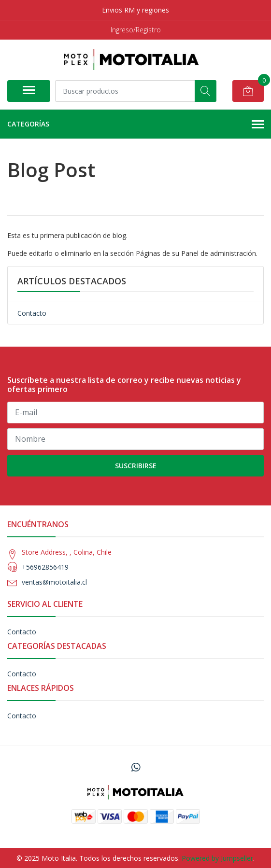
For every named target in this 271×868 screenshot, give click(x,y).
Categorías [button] (135, 125)
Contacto (32, 313)
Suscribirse (136, 466)
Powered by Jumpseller (217, 858)
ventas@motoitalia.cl (54, 582)
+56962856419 (45, 567)
